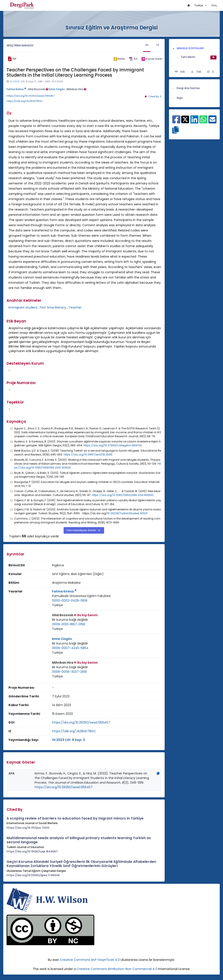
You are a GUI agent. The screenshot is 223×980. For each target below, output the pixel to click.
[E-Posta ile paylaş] (212, 122)
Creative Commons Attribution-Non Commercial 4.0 (117, 969)
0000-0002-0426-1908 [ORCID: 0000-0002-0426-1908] (70, 600)
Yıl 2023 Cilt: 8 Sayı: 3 (68, 740)
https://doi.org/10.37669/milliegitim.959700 (113, 445)
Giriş (214, 5)
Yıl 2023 (14, 81)
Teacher (75, 307)
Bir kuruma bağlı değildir (70, 620)
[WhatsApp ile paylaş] (203, 122)
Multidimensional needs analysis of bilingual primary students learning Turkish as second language (79, 840)
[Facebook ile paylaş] (176, 122)
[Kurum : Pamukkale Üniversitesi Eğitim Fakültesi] (81, 596)
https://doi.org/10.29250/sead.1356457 (30, 96)
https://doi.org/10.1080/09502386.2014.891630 (123, 495)
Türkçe (199, 5)
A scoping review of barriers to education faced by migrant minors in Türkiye (75, 818)
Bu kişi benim (86, 615)
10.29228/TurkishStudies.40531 (127, 513)
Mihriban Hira (76, 89)
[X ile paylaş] (185, 119)
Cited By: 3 (155, 96)
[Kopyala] (158, 773)
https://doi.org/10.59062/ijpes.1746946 (33, 875)
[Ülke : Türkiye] (57, 605)
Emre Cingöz (57, 89)
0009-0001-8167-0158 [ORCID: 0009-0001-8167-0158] (69, 624)
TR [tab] (158, 45)
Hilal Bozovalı (38, 89)
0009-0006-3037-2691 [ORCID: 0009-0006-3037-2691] (69, 672)
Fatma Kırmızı (16, 89)
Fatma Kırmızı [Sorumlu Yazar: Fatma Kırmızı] (64, 591)
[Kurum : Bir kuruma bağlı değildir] (70, 620)
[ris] (133, 59)
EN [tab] (147, 45)
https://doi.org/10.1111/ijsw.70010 (28, 828)
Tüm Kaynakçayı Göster (82, 530)
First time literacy (53, 307)
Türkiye (57, 605)
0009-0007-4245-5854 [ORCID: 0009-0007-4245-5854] (70, 648)
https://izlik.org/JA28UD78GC (25, 101)
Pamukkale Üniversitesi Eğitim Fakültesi (81, 596)
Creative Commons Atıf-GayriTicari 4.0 (90, 960)
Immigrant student (23, 307)
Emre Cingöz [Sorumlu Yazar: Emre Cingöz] (62, 639)
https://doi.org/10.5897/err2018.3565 (88, 455)
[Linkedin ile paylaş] (194, 122)
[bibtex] (119, 59)
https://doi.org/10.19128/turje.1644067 (32, 851)
